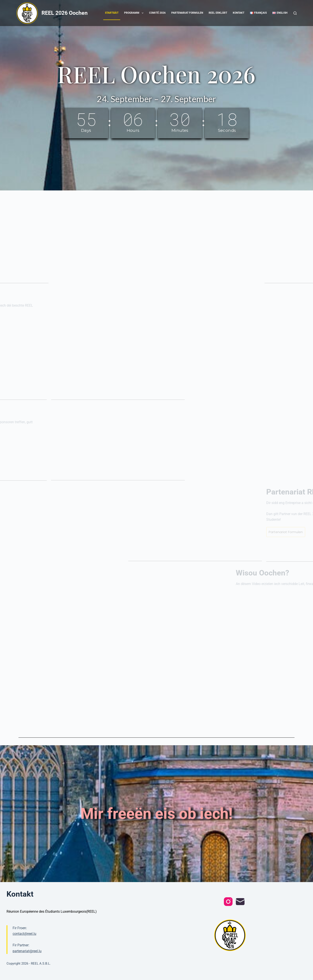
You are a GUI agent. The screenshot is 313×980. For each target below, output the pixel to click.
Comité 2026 (157, 13)
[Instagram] (228, 902)
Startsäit (112, 13)
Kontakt (239, 13)
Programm (135, 13)
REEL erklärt (218, 13)
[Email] (240, 902)
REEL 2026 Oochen (65, 13)
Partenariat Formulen (187, 13)
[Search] (295, 13)
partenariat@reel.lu (27, 951)
